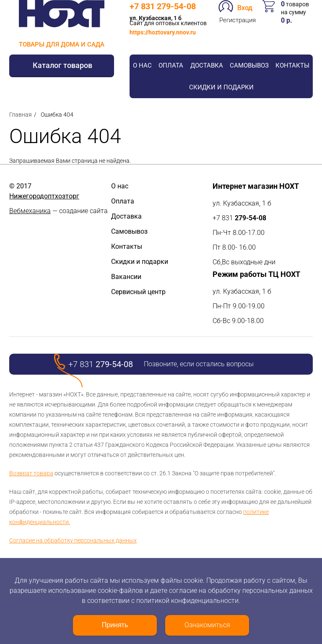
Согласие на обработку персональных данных (73, 540)
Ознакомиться (207, 625)
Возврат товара (31, 473)
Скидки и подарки (221, 87)
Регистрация (238, 20)
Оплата (171, 65)
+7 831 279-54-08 (163, 6)
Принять (115, 625)
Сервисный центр (138, 292)
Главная (21, 115)
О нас (142, 65)
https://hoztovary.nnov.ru (163, 32)
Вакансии (126, 277)
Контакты (292, 65)
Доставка (207, 65)
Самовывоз (249, 65)
